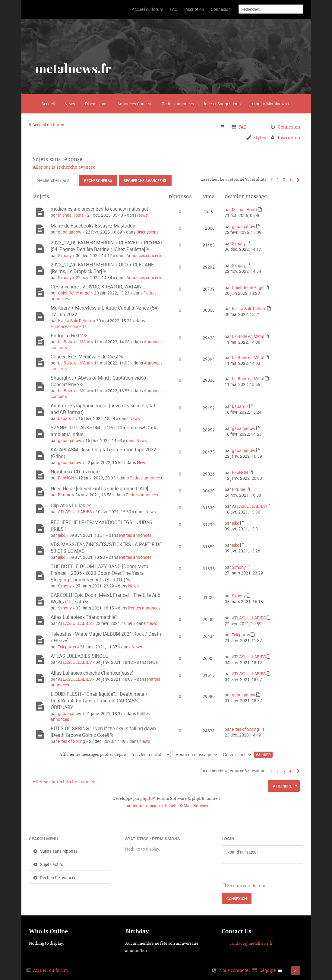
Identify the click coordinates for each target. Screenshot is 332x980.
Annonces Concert (134, 104)
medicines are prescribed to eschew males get (99, 209)
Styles (259, 137)
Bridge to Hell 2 (67, 336)
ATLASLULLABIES (75, 512)
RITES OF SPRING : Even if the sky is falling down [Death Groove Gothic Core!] (103, 732)
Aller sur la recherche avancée (64, 167)
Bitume (65, 495)
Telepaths (67, 647)
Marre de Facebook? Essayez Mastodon (93, 226)
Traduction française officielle (151, 806)
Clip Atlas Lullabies (71, 505)
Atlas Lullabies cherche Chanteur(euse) (92, 673)
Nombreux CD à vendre (75, 472)
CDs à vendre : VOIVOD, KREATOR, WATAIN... (98, 287)
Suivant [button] (297, 180)
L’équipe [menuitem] (268, 970)
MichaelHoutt (71, 215)
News (70, 104)
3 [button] (284, 180)
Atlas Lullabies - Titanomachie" (84, 617)
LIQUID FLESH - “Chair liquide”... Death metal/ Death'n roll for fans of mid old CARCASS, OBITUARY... (99, 701)
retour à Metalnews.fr (271, 104)
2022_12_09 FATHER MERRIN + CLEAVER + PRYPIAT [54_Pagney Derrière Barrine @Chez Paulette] (107, 246)
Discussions (96, 104)
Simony (65, 255)
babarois (66, 418)
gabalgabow (70, 232)
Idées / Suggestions (222, 104)
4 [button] (290, 180)
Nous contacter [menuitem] (235, 970)
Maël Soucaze (196, 806)
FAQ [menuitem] (243, 127)
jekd (62, 535)
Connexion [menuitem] (289, 127)
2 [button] (278, 180)
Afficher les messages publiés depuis (115, 754)
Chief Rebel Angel (74, 293)
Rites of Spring (71, 741)
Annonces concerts (144, 255)
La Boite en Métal (74, 342)
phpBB (147, 798)
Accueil (48, 104)
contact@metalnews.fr (251, 943)
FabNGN (66, 478)
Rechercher (96, 180)
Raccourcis (225, 127)
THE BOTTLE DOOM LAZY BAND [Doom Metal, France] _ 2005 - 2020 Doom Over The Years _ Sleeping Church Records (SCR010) (101, 573)
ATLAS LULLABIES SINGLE (79, 656)
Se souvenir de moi (246, 885)
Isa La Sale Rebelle (75, 321)
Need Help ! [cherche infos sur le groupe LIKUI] (99, 488)
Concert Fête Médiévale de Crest (85, 357)
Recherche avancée (143, 180)
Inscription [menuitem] (289, 137)
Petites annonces (178, 104)
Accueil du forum (48, 125)
